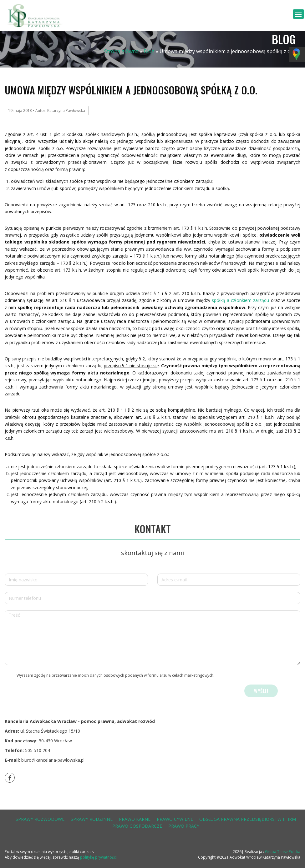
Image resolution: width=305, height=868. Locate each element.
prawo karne (135, 819)
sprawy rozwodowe (40, 819)
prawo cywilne (175, 819)
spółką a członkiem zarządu (241, 300)
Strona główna (121, 51)
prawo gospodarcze (137, 826)
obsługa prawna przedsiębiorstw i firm (248, 819)
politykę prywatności (98, 857)
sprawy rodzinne (92, 819)
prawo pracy (184, 826)
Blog (149, 51)
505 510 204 (38, 750)
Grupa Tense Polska (282, 852)
